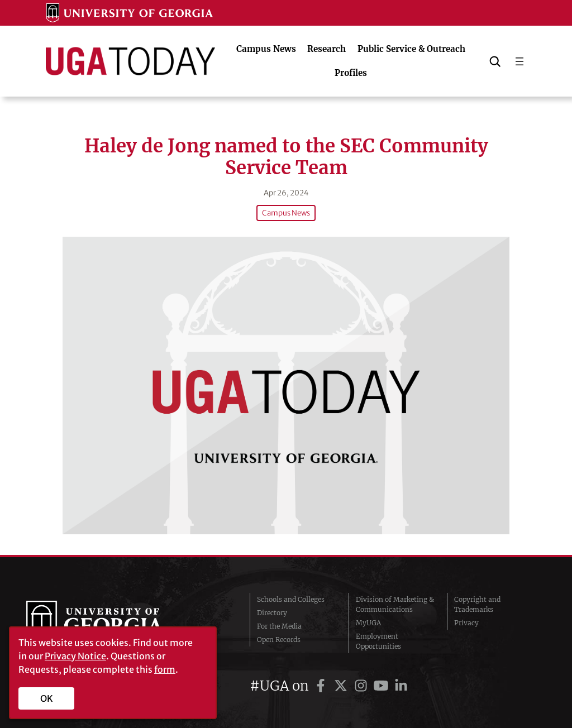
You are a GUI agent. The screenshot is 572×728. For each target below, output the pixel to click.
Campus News (286, 213)
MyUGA (368, 623)
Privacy (466, 623)
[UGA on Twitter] (342, 686)
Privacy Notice (75, 656)
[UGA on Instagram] (363, 686)
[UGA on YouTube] (383, 686)
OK (47, 698)
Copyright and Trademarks (477, 604)
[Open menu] (519, 61)
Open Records (279, 640)
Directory (272, 613)
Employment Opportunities (378, 641)
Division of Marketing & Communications (395, 604)
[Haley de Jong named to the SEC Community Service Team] (286, 385)
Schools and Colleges (291, 599)
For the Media (279, 626)
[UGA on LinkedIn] (401, 686)
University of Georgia (110, 623)
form (165, 669)
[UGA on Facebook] (322, 686)
